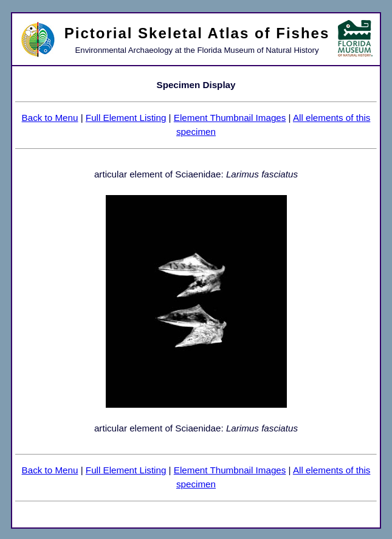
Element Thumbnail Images (230, 118)
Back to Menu (50, 118)
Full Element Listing (126, 118)
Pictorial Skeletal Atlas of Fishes (197, 33)
